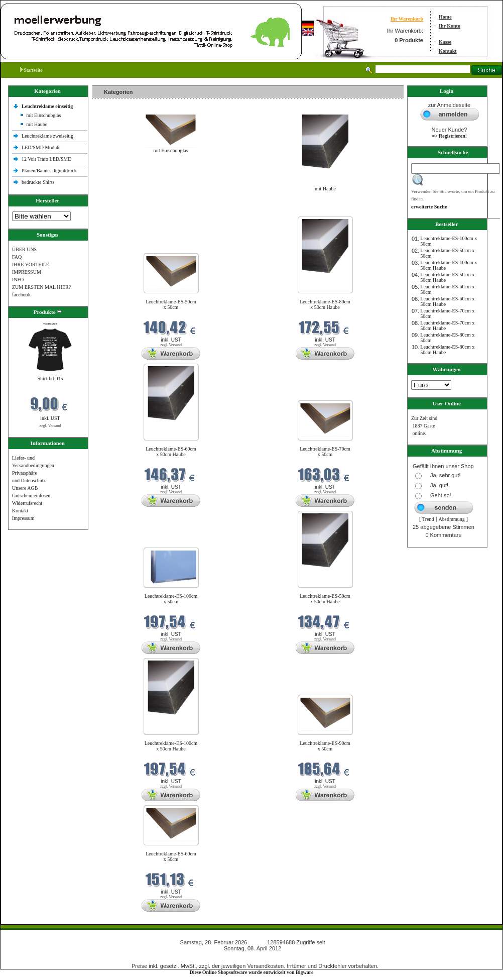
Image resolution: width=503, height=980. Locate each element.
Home (445, 17)
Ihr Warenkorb (407, 19)
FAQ (17, 257)
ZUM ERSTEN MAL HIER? (41, 287)
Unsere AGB (25, 488)
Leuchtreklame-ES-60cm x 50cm (171, 856)
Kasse (445, 42)
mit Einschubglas (43, 115)
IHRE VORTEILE (31, 264)
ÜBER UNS (24, 249)
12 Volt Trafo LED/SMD (46, 159)
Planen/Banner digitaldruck (49, 171)
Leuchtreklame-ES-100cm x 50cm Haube (171, 746)
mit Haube (37, 124)
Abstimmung (452, 519)
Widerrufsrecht (27, 503)
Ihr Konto (450, 26)
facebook (21, 295)
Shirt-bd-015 (50, 378)
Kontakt (448, 51)
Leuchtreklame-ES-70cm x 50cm (325, 452)
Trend (428, 519)
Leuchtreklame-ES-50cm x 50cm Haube (325, 599)
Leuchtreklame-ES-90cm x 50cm (325, 746)
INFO (18, 280)
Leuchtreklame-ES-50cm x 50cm (171, 304)
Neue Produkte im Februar (122, 210)
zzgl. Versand (50, 426)
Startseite (31, 70)
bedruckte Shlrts (38, 182)
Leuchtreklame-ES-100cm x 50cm (171, 599)
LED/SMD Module (41, 147)
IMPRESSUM (27, 272)
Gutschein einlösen (31, 496)
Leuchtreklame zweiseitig (48, 136)
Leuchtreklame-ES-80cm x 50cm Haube (325, 304)
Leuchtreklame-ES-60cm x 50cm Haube (171, 452)
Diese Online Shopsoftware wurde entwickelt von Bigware (252, 972)
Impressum (23, 518)
